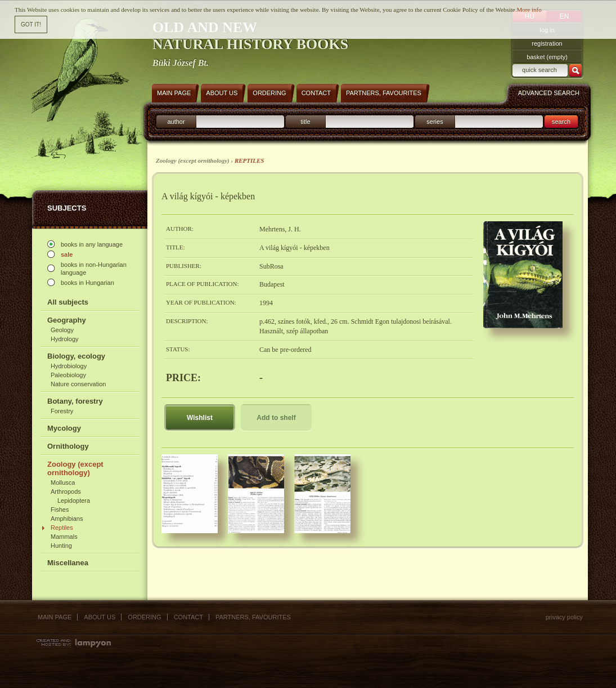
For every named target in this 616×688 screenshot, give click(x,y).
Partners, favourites (253, 617)
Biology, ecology (76, 356)
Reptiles (62, 528)
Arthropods (66, 492)
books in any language (92, 244)
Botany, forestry (75, 401)
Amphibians (67, 519)
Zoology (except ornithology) (75, 468)
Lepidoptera (74, 501)
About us (100, 617)
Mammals (64, 537)
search (561, 122)
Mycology (64, 428)
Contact (188, 617)
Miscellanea (68, 563)
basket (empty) (547, 57)
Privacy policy (564, 617)
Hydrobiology (69, 366)
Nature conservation (78, 384)
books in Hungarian (87, 283)
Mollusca (63, 483)
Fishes (60, 510)
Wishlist (200, 418)
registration (547, 43)
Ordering (144, 617)
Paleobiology (68, 375)
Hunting (61, 546)
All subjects (68, 302)
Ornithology (68, 446)
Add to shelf (276, 418)
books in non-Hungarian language (94, 269)
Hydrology (65, 339)
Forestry (62, 411)
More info (529, 9)
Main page (55, 617)
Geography (67, 320)
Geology (62, 330)
